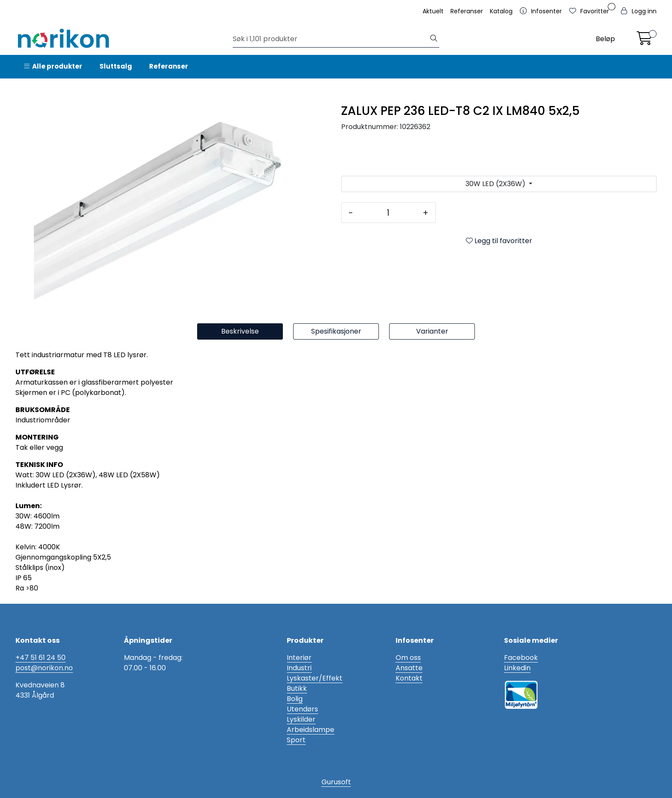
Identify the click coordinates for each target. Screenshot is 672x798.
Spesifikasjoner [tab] (336, 331)
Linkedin (517, 668)
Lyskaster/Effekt (315, 678)
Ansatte (409, 668)
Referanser (467, 11)
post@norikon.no (44, 668)
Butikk (297, 688)
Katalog (501, 11)
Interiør (299, 658)
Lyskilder (301, 719)
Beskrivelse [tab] (240, 331)
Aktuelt (433, 11)
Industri (299, 668)
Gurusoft (336, 782)
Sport (296, 740)
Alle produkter (53, 66)
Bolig (295, 699)
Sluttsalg (116, 66)
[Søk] (331, 39)
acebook (523, 658)
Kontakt (409, 678)
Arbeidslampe (310, 730)
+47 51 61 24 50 (40, 658)
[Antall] (388, 213)
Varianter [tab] (432, 331)
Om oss (408, 658)
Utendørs (302, 709)
